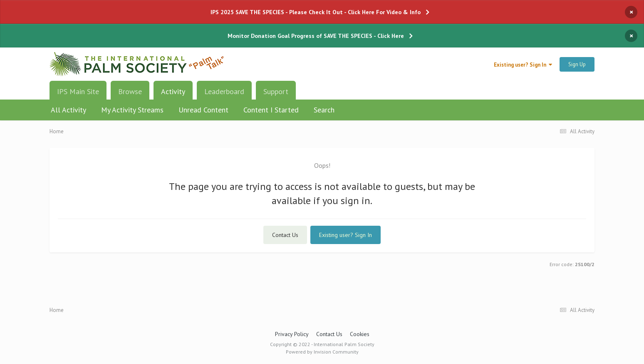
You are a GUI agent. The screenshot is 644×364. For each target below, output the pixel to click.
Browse (130, 91)
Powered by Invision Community (322, 352)
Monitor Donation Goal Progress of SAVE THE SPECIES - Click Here (316, 36)
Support (276, 91)
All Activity (68, 110)
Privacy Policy (292, 334)
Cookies (360, 334)
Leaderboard (224, 91)
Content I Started (271, 110)
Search (324, 110)
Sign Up (577, 64)
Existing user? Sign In (523, 65)
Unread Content (203, 110)
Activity (173, 95)
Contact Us (285, 235)
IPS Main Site (78, 91)
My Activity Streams (132, 110)
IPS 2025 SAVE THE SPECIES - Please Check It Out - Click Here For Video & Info (316, 12)
